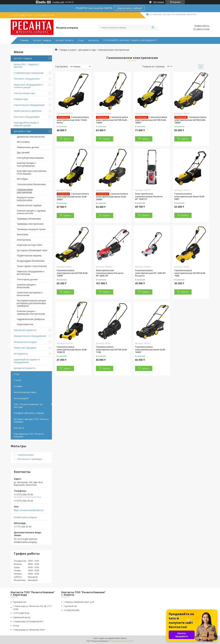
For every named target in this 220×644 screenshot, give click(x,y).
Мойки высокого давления (28, 111)
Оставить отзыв (201, 29)
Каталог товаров (42, 40)
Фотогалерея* (21, 398)
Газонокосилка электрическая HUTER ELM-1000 (190, 273)
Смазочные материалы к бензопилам (30, 294)
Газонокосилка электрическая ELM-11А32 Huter (73, 120)
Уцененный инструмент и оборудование (27, 361)
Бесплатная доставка (25, 392)
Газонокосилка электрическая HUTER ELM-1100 (112, 349)
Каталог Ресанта (64, 40)
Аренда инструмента (25, 368)
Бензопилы (23, 234)
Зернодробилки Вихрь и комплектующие (26, 124)
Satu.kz (124, 638)
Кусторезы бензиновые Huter (32, 250)
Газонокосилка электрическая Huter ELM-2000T (73, 197)
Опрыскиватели (25, 324)
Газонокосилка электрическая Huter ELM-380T (190, 196)
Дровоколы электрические (31, 137)
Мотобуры (22, 179)
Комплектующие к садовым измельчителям (31, 212)
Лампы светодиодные (25, 348)
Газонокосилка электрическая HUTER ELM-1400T (112, 120)
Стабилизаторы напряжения (29, 73)
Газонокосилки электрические (25, 191)
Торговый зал (20, 602)
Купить (67, 139)
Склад (16, 625)
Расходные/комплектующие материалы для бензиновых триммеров (31, 303)
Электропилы (24, 240)
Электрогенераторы (24, 93)
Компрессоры (21, 99)
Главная (24, 40)
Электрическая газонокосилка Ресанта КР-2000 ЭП (110, 273)
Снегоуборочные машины (30, 158)
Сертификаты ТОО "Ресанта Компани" (29, 435)
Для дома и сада (22, 131)
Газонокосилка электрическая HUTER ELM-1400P (72, 273)
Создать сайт (58, 2)
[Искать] (153, 28)
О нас (81, 40)
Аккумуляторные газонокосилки (26, 199)
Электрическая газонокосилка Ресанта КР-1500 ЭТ (149, 196)
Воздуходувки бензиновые (31, 261)
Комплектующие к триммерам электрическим (31, 313)
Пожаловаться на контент (122, 641)
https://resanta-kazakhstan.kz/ (29, 510)
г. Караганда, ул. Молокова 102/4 (29, 630)
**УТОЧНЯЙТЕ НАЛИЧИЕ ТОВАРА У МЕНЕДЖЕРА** (130, 40)
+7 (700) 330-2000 (71, 610)
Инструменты (21, 354)
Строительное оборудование (29, 105)
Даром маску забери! (130, 8)
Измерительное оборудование (30, 336)
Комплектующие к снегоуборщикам (26, 164)
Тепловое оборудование (27, 79)
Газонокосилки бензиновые (31, 184)
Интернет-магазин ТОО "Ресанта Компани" (31, 420)
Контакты (93, 40)
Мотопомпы (23, 142)
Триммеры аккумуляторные (31, 229)
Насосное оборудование (27, 117)
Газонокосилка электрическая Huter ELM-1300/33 (72, 349)
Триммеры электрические (30, 224)
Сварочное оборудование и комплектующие (28, 86)
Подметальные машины (29, 255)
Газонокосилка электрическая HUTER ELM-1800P (190, 120)
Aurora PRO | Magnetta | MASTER (27, 66)
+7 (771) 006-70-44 (21, 613)
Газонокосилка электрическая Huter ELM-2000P (112, 197)
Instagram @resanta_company (29, 413)
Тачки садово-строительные (32, 266)
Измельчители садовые (29, 205)
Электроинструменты (25, 330)
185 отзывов (158, 2)
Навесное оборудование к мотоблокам (31, 273)
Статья (17, 380)
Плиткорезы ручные (27, 279)
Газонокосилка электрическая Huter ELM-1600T (150, 349)
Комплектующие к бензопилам (26, 286)
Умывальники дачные (28, 147)
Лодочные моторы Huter (30, 245)
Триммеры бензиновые (29, 219)
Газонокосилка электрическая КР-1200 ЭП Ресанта (150, 273)
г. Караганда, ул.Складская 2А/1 (28, 621)
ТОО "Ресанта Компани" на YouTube (28, 406)
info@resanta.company (25, 517)
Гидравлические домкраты (31, 319)
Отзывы (18, 386)
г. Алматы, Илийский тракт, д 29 (79, 602)
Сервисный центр (22, 617)
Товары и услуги (68, 50)
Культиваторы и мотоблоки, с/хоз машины (32, 172)
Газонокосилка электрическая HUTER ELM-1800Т (151, 120)
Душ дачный (23, 152)
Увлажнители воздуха (25, 342)
